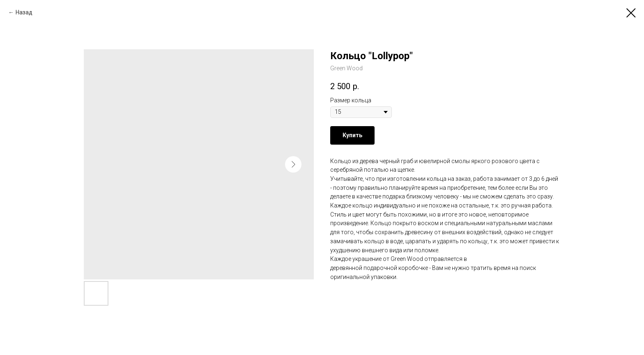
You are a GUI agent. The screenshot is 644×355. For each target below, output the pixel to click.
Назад (24, 12)
